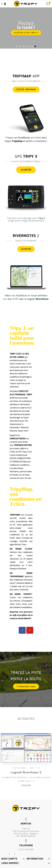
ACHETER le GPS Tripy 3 (26, 33)
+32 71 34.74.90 (26, 838)
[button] (26, 686)
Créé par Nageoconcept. (26, 860)
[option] (26, 28)
